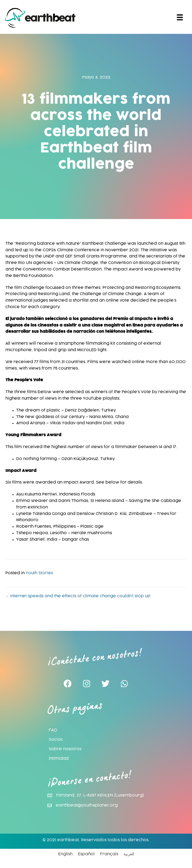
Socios (56, 740)
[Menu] (180, 17)
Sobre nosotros (65, 749)
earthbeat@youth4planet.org (87, 805)
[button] (68, 684)
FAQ (53, 730)
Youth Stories (39, 573)
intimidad (59, 759)
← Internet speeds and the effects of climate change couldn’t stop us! (78, 596)
